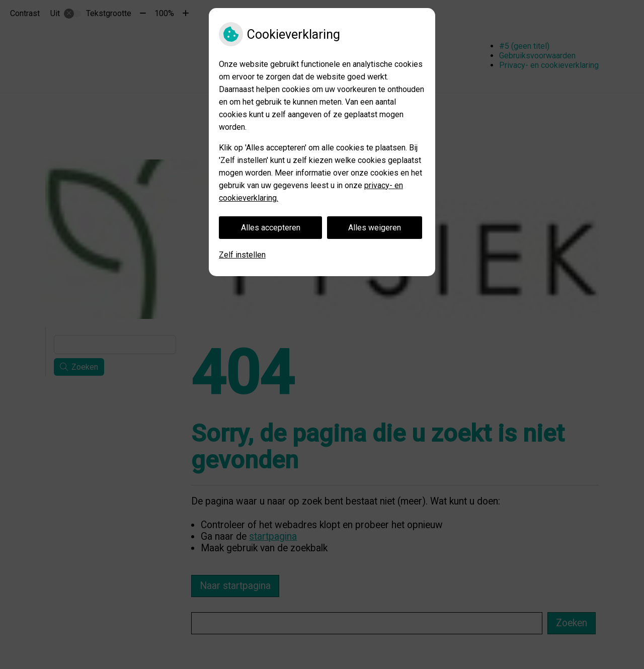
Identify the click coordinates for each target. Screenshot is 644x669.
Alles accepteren (271, 228)
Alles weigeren (375, 228)
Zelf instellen (242, 255)
